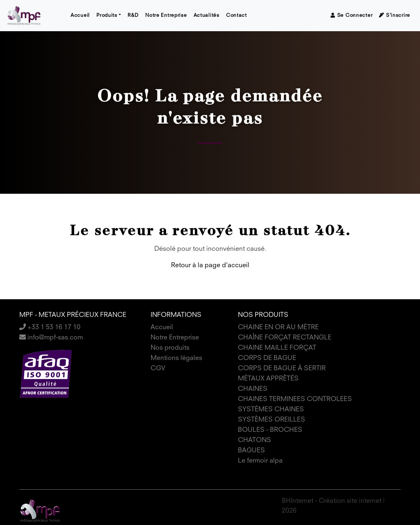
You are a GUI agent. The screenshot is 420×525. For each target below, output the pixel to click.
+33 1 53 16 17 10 (50, 328)
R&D (133, 16)
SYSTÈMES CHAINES (271, 410)
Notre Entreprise (166, 16)
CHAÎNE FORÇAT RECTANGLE (285, 338)
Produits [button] (107, 16)
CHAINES (253, 389)
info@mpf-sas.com (51, 338)
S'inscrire (395, 15)
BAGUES (251, 451)
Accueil (80, 16)
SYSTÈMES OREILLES (272, 420)
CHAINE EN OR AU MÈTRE (278, 328)
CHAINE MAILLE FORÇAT (277, 348)
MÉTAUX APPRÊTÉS (268, 379)
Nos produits (170, 348)
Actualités (207, 16)
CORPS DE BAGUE (267, 358)
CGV (158, 369)
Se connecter (352, 15)
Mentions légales (176, 358)
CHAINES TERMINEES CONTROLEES (295, 399)
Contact (236, 16)
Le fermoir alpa (260, 461)
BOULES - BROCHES (270, 430)
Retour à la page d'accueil (210, 266)
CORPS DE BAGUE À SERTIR (282, 369)
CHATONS (255, 440)
